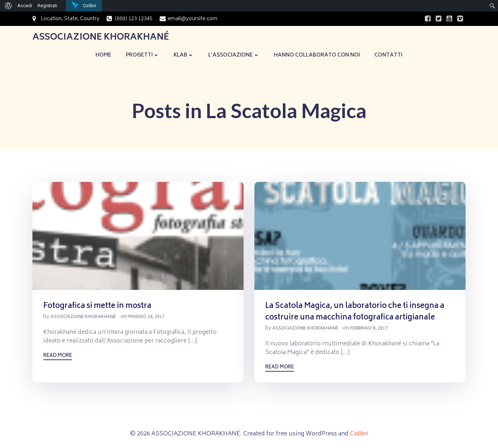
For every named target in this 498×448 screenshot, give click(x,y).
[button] (138, 236)
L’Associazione (234, 55)
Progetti (143, 55)
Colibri (359, 434)
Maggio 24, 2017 (146, 317)
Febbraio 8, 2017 (369, 329)
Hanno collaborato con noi (317, 55)
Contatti (388, 55)
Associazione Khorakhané (83, 317)
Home (103, 55)
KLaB (184, 55)
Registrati (47, 6)
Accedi (25, 6)
